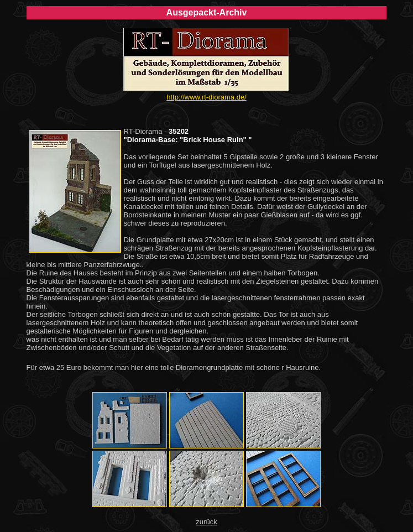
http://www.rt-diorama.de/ (206, 97)
